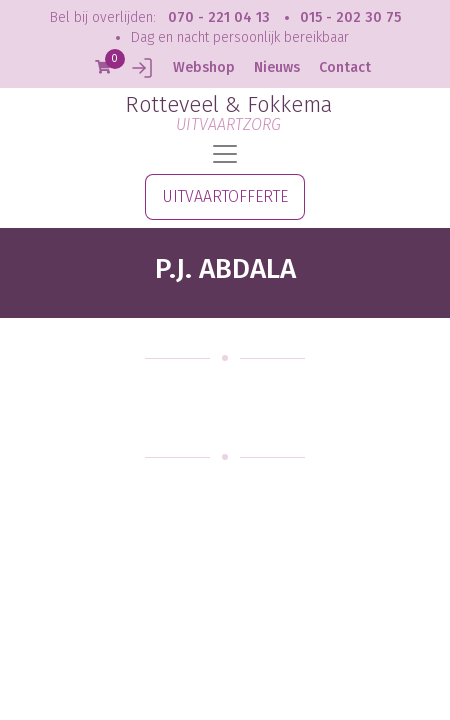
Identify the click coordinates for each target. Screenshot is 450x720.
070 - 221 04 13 (219, 17)
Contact (345, 67)
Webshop (204, 67)
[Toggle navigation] (225, 154)
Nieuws (277, 67)
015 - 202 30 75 (350, 17)
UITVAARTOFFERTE (225, 196)
